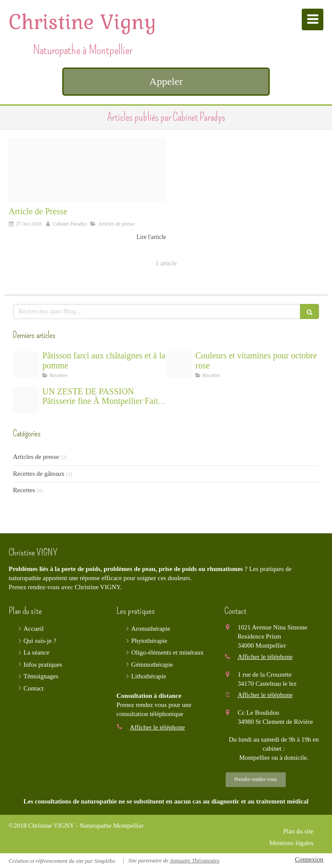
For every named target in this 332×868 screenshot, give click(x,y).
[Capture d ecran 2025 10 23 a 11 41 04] (179, 364)
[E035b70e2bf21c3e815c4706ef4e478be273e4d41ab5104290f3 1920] (26, 400)
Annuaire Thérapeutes (194, 860)
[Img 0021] (87, 170)
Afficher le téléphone (157, 727)
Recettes (24, 490)
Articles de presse (36, 457)
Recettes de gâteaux (39, 474)
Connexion (309, 859)
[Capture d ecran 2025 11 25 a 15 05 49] (26, 364)
